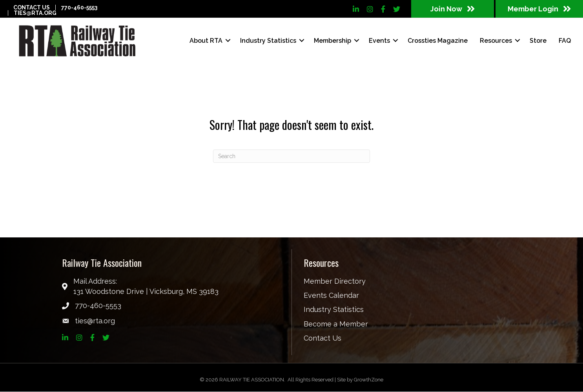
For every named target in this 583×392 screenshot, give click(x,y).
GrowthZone (369, 380)
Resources (494, 41)
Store (537, 41)
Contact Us (32, 7)
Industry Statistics (267, 41)
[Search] (291, 157)
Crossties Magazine (436, 41)
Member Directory (335, 282)
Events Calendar (331, 296)
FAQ (563, 41)
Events (378, 41)
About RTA (204, 41)
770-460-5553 (79, 7)
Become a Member (336, 324)
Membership (331, 41)
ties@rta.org (35, 13)
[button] (453, 9)
